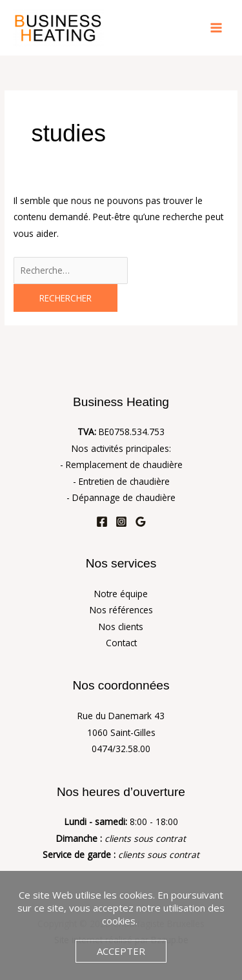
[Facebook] (102, 522)
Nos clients (121, 627)
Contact (121, 643)
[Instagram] (121, 522)
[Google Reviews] (141, 522)
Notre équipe (121, 594)
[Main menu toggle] (217, 28)
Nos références (121, 610)
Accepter (121, 951)
